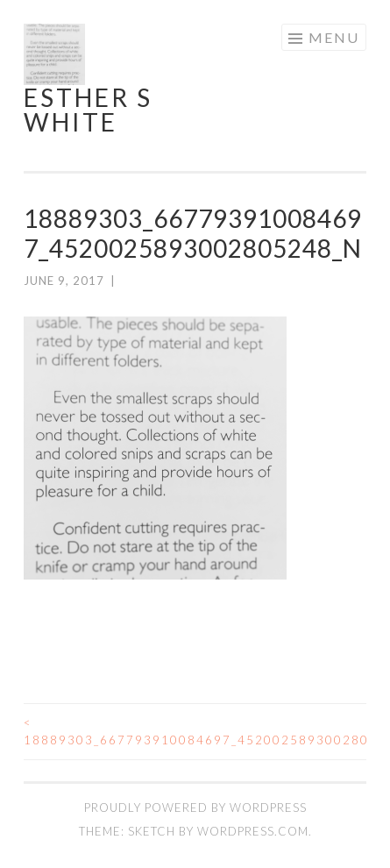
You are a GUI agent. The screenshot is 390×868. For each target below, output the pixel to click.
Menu (334, 37)
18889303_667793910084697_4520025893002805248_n (110, 731)
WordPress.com (253, 831)
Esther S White (88, 110)
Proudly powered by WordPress (195, 808)
